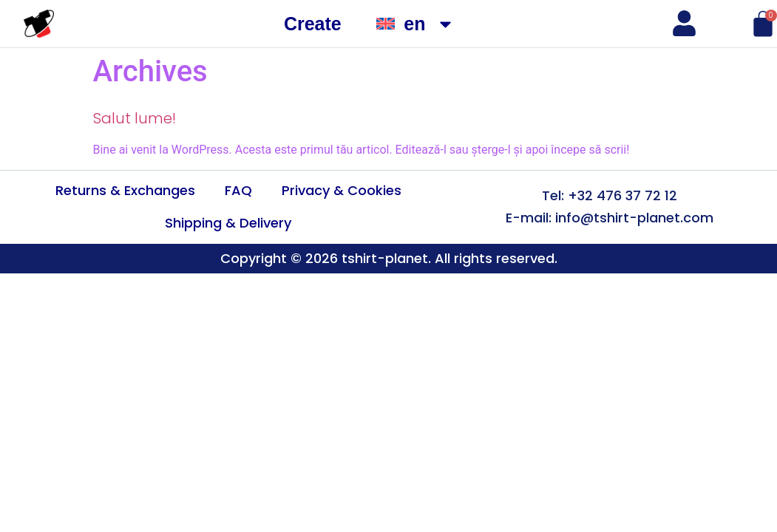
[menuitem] (416, 24)
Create (313, 24)
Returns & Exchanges (125, 190)
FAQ (238, 190)
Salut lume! (135, 118)
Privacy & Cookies (342, 190)
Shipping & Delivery (228, 223)
